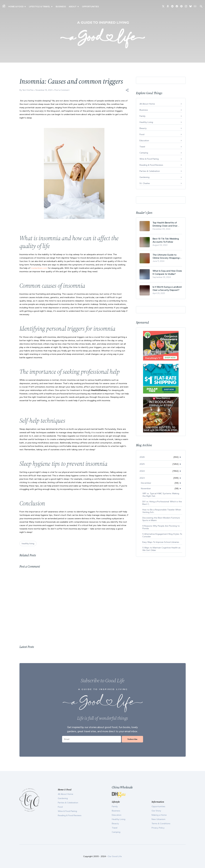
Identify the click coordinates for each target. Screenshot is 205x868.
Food (142, 134)
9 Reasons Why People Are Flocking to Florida (161, 527)
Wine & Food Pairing (149, 159)
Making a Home (159, 815)
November (146, 488)
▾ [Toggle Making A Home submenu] (25, 7)
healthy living (28, 543)
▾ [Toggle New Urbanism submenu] (52, 7)
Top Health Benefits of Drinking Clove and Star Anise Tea (165, 224)
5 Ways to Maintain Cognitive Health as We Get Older (161, 549)
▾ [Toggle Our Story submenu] (78, 7)
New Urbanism (158, 819)
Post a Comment (62, 90)
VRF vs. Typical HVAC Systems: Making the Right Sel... (161, 495)
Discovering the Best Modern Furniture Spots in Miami (161, 519)
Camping (144, 153)
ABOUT (73, 7)
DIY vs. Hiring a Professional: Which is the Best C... (162, 503)
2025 (142, 464)
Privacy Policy (158, 828)
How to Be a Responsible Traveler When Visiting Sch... (162, 511)
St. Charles (145, 183)
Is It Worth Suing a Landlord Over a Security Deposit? (167, 288)
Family (142, 116)
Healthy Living (146, 122)
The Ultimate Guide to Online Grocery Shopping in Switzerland (167, 256)
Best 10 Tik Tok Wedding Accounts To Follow (166, 240)
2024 (142, 471)
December (146, 483)
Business (61, 7)
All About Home (147, 104)
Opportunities (90, 7)
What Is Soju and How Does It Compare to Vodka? (167, 272)
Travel (142, 147)
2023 (142, 478)
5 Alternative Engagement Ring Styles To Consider (162, 535)
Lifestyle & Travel (40, 7)
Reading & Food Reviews (151, 165)
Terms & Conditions (161, 823)
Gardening (144, 177)
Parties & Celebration (150, 171)
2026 (142, 457)
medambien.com (39, 268)
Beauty (143, 128)
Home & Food (16, 7)
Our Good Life (115, 856)
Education (144, 140)
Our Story (156, 811)
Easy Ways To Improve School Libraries (161, 542)
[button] (127, 90)
